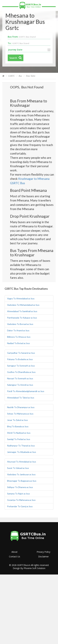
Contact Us (15, 557)
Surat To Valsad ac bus (18, 468)
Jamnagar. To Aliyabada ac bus (22, 452)
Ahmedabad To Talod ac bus (21, 398)
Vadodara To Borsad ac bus (20, 324)
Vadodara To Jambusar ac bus (21, 474)
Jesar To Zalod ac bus (17, 420)
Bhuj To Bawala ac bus (18, 426)
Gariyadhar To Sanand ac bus (21, 353)
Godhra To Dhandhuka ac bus (21, 372)
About (14, 552)
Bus (20, 76)
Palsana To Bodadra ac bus (20, 359)
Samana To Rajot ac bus (18, 494)
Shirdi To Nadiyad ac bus (19, 433)
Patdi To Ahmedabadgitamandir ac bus (26, 391)
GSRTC (12, 76)
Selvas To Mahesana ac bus (20, 414)
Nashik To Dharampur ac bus (21, 407)
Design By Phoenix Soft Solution (29, 568)
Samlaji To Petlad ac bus (19, 439)
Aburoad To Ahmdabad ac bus (22, 462)
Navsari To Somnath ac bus (20, 378)
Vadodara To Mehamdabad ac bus (23, 305)
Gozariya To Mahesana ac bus (21, 500)
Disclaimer (43, 557)
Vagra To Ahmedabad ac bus (21, 298)
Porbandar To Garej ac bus (20, 506)
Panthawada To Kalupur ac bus (22, 318)
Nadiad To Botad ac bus (18, 343)
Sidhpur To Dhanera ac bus (20, 487)
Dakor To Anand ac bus (18, 330)
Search (13, 58)
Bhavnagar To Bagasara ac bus (22, 481)
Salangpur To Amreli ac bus (20, 385)
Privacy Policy (43, 552)
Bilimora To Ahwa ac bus (19, 337)
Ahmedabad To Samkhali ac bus (22, 311)
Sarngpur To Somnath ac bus (21, 366)
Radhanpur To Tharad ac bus (21, 446)
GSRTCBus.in (24, 565)
